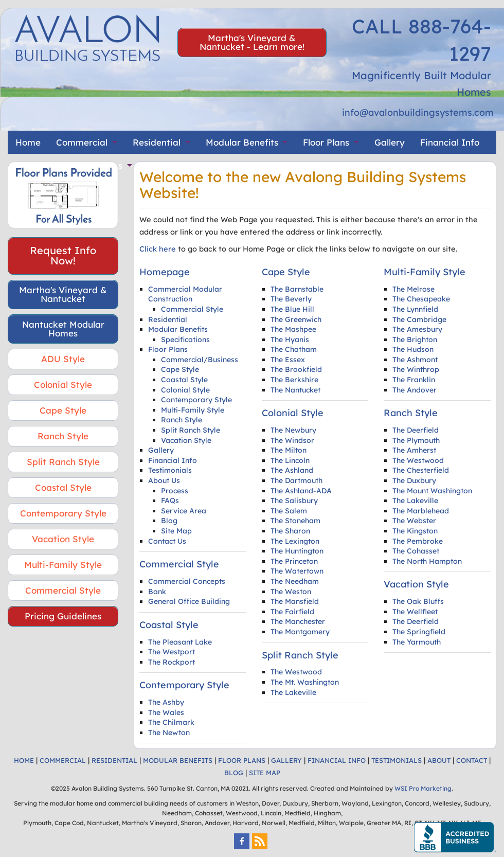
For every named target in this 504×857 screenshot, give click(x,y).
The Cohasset (416, 551)
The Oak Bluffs (418, 601)
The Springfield (419, 632)
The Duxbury (414, 480)
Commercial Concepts (187, 581)
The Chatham (294, 349)
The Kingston (415, 531)
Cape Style (63, 410)
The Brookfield (296, 369)
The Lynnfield (415, 309)
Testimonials (170, 470)
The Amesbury (417, 329)
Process (175, 491)
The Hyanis (290, 340)
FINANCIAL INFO (337, 760)
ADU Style (63, 359)
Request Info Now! (63, 255)
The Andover (415, 390)
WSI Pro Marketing (423, 788)
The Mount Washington (432, 491)
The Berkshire (294, 380)
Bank (157, 592)
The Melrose (413, 289)
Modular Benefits (242, 142)
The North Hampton (427, 561)
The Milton (289, 450)
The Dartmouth (296, 480)
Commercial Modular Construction (185, 294)
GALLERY (286, 760)
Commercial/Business (200, 360)
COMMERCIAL (63, 760)
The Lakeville (293, 692)
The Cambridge (419, 319)
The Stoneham (295, 521)
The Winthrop (416, 369)
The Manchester (298, 621)
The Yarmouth (417, 642)
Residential (157, 142)
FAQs (170, 501)
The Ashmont (415, 360)
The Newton (169, 733)
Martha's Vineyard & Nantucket (63, 294)
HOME (24, 760)
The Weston (291, 592)
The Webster (414, 521)
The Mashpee (293, 329)
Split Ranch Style (63, 462)
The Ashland (292, 470)
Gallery (390, 142)
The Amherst (414, 450)
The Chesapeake (421, 299)
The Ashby (166, 702)
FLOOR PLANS (242, 760)
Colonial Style (63, 385)
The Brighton (415, 340)
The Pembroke (418, 541)
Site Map (176, 531)
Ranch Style (63, 436)
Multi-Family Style (63, 565)
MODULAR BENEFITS (178, 760)
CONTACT (472, 760)
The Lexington (295, 541)
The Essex (288, 360)
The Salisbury (294, 501)
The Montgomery (300, 632)
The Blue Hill (292, 309)
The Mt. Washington (305, 682)
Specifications (185, 340)
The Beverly (291, 299)
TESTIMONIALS (397, 760)
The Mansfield (295, 601)
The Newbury (293, 430)
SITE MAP (265, 773)
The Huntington (297, 551)
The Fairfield (292, 612)
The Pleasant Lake (180, 642)
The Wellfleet (415, 612)
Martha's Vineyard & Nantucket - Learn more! (252, 42)
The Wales (166, 712)
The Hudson (413, 349)
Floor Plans (326, 142)
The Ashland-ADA (301, 491)
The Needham (295, 581)
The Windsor (292, 440)
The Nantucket (295, 390)
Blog (169, 521)
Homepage (165, 272)
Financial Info (450, 142)
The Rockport (172, 662)
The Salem (289, 511)
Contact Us (167, 541)
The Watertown (297, 571)
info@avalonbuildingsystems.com (418, 112)
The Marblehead (421, 511)
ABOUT (439, 760)
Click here (158, 249)
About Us (164, 480)
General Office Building (189, 601)
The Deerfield (416, 430)
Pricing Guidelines (63, 616)
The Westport (172, 652)
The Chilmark (171, 722)
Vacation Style (63, 539)
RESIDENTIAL (114, 760)
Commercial (82, 142)
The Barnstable (297, 289)
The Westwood (296, 672)
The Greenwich (296, 319)
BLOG (234, 773)
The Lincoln (290, 460)
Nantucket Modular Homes (63, 329)
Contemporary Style (63, 513)
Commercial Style (63, 590)
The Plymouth (416, 440)
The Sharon (290, 531)
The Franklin (414, 380)
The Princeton (294, 561)
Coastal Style (63, 487)
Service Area (184, 511)
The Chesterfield (421, 470)
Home (28, 142)
